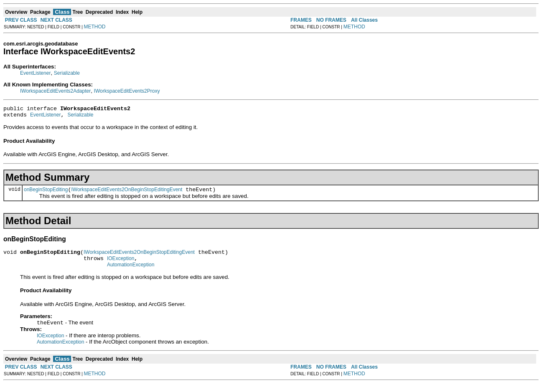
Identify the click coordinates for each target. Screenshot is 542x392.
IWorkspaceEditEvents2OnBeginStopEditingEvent (127, 193)
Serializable (67, 73)
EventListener (35, 73)
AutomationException (131, 272)
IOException (121, 265)
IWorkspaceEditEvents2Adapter (55, 91)
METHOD (95, 27)
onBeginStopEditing (46, 193)
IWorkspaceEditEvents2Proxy (127, 91)
